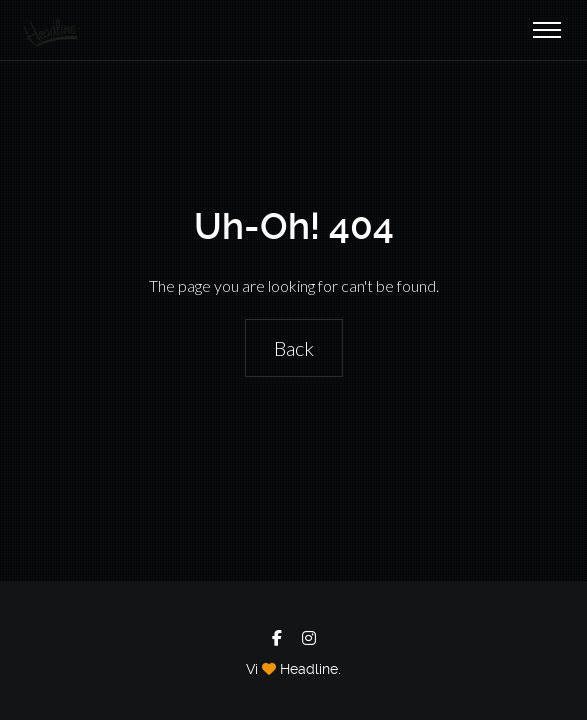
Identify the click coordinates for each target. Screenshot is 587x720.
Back (294, 348)
